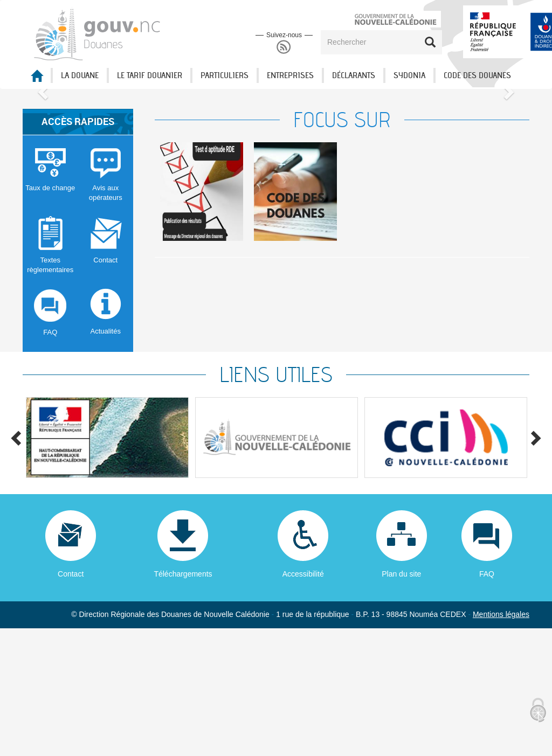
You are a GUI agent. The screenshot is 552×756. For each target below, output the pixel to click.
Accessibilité (303, 702)
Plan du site (401, 702)
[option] (202, 319)
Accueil (37, 79)
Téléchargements (183, 702)
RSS (284, 47)
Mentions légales (501, 742)
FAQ (487, 702)
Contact (71, 702)
